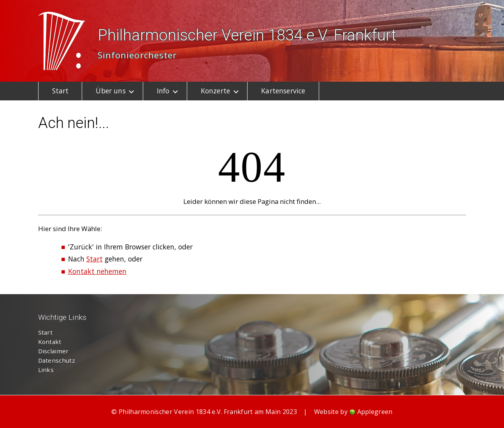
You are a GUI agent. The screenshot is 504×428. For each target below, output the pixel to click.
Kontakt (50, 342)
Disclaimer (54, 351)
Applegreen (375, 412)
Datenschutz (57, 360)
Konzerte (215, 91)
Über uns (111, 91)
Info (163, 91)
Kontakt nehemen (97, 271)
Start (61, 91)
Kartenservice (283, 91)
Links (46, 370)
